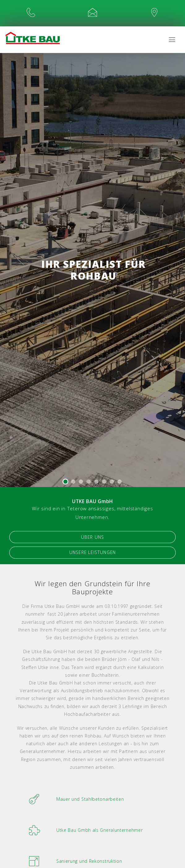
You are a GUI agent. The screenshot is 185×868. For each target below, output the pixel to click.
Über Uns (92, 538)
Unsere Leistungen (93, 554)
